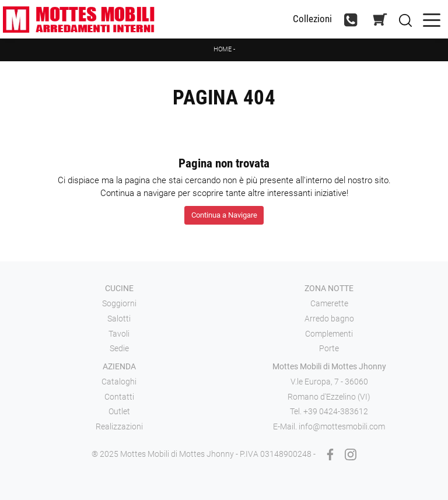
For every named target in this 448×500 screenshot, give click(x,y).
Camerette (329, 303)
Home (223, 49)
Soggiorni (119, 303)
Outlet (119, 411)
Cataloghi (119, 382)
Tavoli (119, 334)
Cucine (119, 288)
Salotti (119, 319)
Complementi (329, 334)
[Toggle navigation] (432, 19)
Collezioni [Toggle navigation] (312, 19)
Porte (329, 348)
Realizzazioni (119, 426)
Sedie (119, 348)
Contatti (119, 397)
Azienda (119, 366)
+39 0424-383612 (336, 411)
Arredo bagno (329, 319)
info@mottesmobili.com (342, 426)
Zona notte (329, 288)
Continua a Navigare (224, 215)
